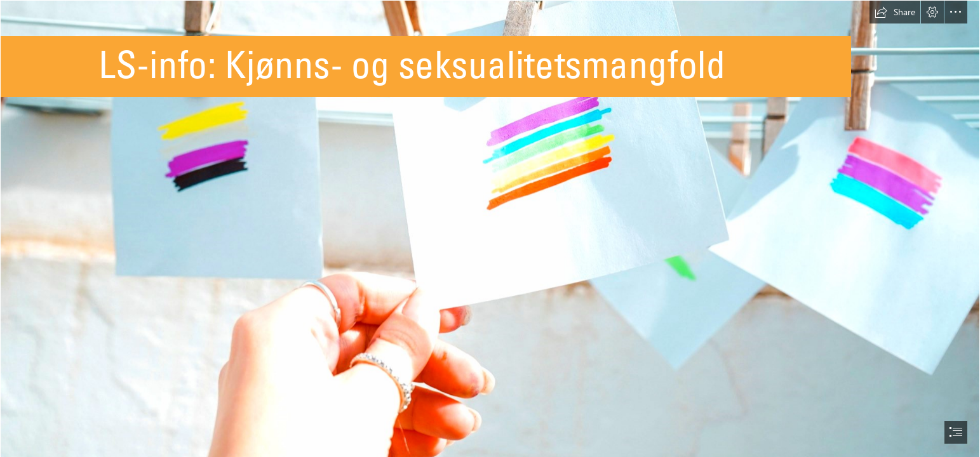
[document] (490, 228)
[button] (895, 12)
